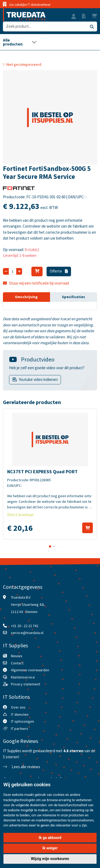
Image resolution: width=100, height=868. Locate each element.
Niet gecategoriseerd (24, 64)
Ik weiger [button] (50, 848)
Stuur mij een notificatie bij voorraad (36, 283)
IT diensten (20, 714)
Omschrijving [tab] (26, 297)
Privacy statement (26, 684)
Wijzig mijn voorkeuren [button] (50, 859)
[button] (74, 17)
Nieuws (17, 656)
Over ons (18, 707)
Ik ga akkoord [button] (50, 838)
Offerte (59, 271)
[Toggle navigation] (20, 42)
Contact (17, 663)
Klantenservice (23, 677)
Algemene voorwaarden (30, 670)
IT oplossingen (22, 721)
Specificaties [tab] (74, 297)
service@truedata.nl (27, 633)
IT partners (20, 729)
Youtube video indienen (38, 379)
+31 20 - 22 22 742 (25, 626)
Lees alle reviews (22, 767)
